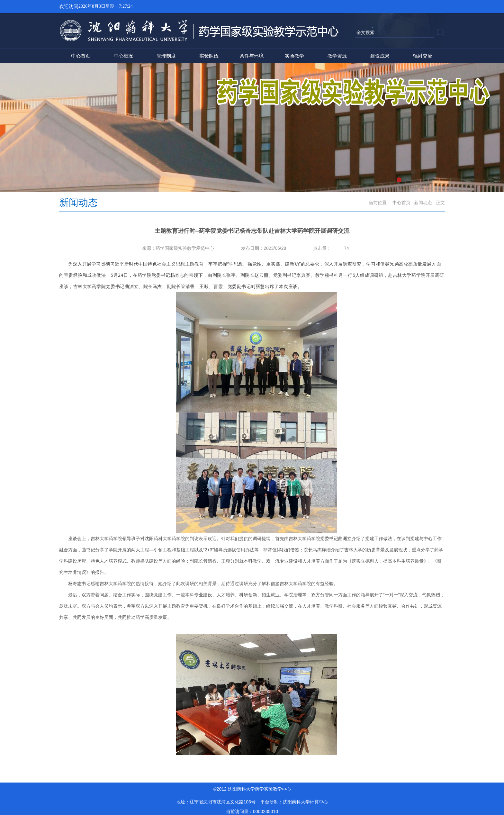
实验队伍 (209, 56)
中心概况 (123, 56)
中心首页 (81, 56)
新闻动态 (423, 203)
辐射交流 (423, 56)
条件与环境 (252, 56)
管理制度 (166, 56)
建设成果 (380, 56)
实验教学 (294, 56)
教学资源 (337, 56)
